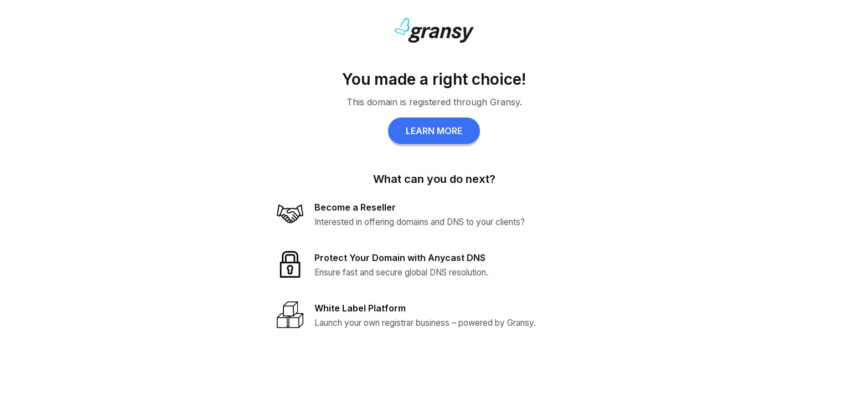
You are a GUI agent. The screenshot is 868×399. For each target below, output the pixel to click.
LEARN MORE (434, 131)
